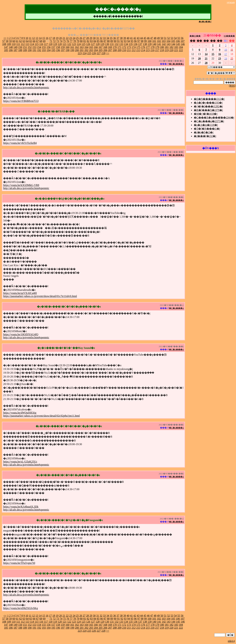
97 (139, 41)
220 (171, 50)
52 (168, 38)
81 (85, 41)
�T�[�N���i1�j (207, 129)
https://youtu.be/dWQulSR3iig (20, 413)
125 (83, 44)
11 (30, 38)
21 (64, 38)
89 (112, 41)
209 (120, 50)
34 (108, 38)
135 (131, 44)
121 (64, 44)
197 (63, 50)
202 (86, 50)
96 (135, 41)
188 (20, 50)
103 (164, 41)
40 (128, 38)
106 (178, 41)
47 (152, 38)
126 (88, 44)
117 (46, 44)
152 (30, 47)
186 (11, 50)
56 (182, 38)
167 (100, 47)
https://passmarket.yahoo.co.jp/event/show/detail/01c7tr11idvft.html (40, 296)
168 (105, 47)
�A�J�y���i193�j (208, 103)
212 (134, 50)
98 (142, 41)
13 (37, 38)
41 (131, 38)
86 (101, 41)
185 (6, 50)
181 (167, 47)
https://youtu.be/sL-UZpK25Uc (20, 462)
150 (20, 47)
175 (138, 47)
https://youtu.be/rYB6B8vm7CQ (21, 101)
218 (162, 50)
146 (183, 44)
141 (159, 44)
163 (82, 47)
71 (51, 41)
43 (138, 38)
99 (145, 41)
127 (93, 44)
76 (68, 41)
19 (57, 38)
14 (40, 38)
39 (125, 38)
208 (115, 50)
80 (81, 41)
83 (91, 41)
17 (50, 38)
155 (44, 47)
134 (126, 44)
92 (122, 41)
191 (34, 50)
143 (168, 44)
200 (77, 50)
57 (4, 41)
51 (165, 38)
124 (79, 44)
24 (74, 38)
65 (31, 41)
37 (118, 38)
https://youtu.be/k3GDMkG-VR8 (21, 185)
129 (102, 44)
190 (30, 50)
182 (171, 47)
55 (179, 38)
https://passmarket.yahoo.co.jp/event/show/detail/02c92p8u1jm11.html (42, 416)
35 (111, 38)
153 (34, 47)
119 (55, 44)
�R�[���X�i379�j (208, 110)
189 (25, 50)
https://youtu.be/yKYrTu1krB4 (20, 143)
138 (145, 44)
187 (16, 50)
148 (11, 47)
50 (162, 38)
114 (32, 44)
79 (78, 41)
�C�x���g (176, 64)
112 (23, 44)
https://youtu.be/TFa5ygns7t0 (19, 563)
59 (10, 41)
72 (54, 41)
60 (14, 41)
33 (104, 38)
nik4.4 (231, 641)
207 (110, 50)
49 (158, 38)
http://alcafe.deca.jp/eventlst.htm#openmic (26, 87)
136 (135, 44)
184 (181, 47)
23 (71, 38)
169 (110, 47)
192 (39, 50)
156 (48, 47)
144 (173, 44)
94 (128, 41)
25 (77, 38)
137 (140, 44)
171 (119, 47)
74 (61, 41)
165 (91, 47)
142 (164, 44)
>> (108, 53)
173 (129, 47)
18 (54, 38)
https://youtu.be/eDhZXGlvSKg (21, 608)
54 (175, 38)
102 (159, 41)
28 (87, 38)
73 (58, 41)
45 (145, 38)
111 (18, 44)
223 (80, 53)
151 (25, 47)
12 (33, 38)
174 (134, 47)
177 (148, 47)
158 (58, 47)
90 (115, 41)
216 (152, 50)
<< (5, 38)
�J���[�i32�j (205, 136)
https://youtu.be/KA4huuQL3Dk (21, 507)
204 (96, 50)
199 (72, 50)
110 (14, 44)
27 (84, 38)
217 (157, 50)
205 (101, 50)
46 (148, 38)
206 (105, 50)
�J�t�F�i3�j (204, 132)
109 (9, 44)
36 (114, 38)
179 (157, 47)
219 (167, 50)
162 (77, 47)
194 (49, 50)
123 (74, 44)
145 (178, 44)
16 (47, 38)
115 (37, 44)
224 (84, 53)
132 (116, 44)
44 (141, 38)
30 (94, 38)
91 (118, 41)
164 (86, 47)
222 (181, 50)
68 (41, 41)
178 (152, 47)
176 (143, 47)
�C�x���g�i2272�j (209, 121)
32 (101, 38)
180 (162, 47)
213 (138, 50)
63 (24, 41)
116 (41, 44)
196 (58, 50)
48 (155, 38)
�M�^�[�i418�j (206, 114)
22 (67, 38)
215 (148, 50)
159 (63, 47)
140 (154, 44)
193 (44, 50)
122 (69, 44)
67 (37, 41)
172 (124, 47)
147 (6, 47)
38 (121, 38)
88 (108, 41)
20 (60, 38)
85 (98, 41)
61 (17, 41)
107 (182, 41)
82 (88, 41)
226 (94, 53)
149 (15, 47)
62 (20, 41)
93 (125, 41)
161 (72, 47)
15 (44, 38)
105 (173, 41)
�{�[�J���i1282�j (208, 106)
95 (132, 41)
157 (53, 47)
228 (103, 53)
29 (91, 38)
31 (98, 38)
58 (7, 41)
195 (53, 50)
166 (96, 47)
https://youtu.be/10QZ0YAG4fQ (21, 334)
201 (82, 50)
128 (98, 44)
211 (129, 50)
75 (64, 41)
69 (44, 41)
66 (34, 41)
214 (143, 50)
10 (27, 38)
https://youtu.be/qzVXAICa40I (20, 293)
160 (67, 47)
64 (27, 41)
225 (89, 53)
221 (176, 50)
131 (112, 44)
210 (124, 50)
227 (99, 53)
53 (172, 38)
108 (4, 44)
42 (135, 38)
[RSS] (232, 86)
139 (150, 44)
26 (81, 38)
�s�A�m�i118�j (206, 125)
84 (95, 41)
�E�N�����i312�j (209, 99)
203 (91, 50)
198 (68, 50)
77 (71, 41)
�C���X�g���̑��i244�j (214, 117)
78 (74, 41)
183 (176, 47)
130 (107, 44)
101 (154, 41)
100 (149, 41)
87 (105, 41)
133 (121, 44)
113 (27, 44)
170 (115, 47)
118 (50, 44)
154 (39, 47)
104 (168, 41)
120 (60, 44)
